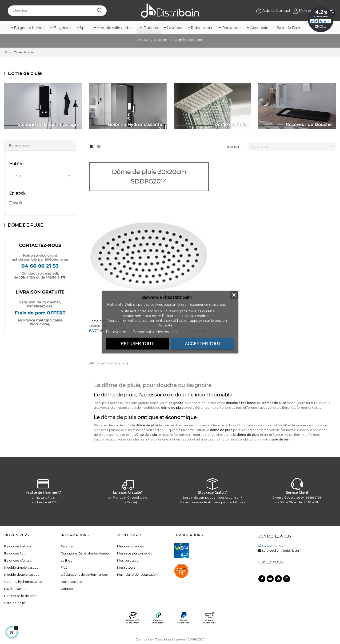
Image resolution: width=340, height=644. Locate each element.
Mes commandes (130, 546)
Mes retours (126, 567)
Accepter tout (203, 344)
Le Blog (67, 560)
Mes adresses (128, 560)
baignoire (176, 403)
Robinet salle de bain (20, 596)
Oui (17, 203)
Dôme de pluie (25, 225)
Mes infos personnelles (134, 553)
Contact (67, 589)
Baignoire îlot (14, 553)
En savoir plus (118, 332)
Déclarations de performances (84, 575)
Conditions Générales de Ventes (85, 553)
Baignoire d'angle (18, 560)
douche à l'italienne (241, 403)
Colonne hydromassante (23, 582)
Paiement (68, 546)
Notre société (71, 582)
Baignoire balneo (18, 546)
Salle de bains (15, 603)
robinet (282, 425)
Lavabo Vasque (16, 589)
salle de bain (281, 439)
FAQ (64, 567)
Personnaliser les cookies (155, 332)
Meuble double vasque (22, 575)
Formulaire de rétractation (137, 575)
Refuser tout (137, 344)
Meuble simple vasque (21, 567)
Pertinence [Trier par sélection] (294, 146)
